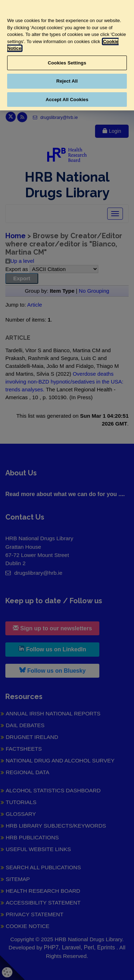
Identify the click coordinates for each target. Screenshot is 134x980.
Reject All (67, 81)
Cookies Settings (67, 63)
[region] (67, 55)
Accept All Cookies (67, 100)
